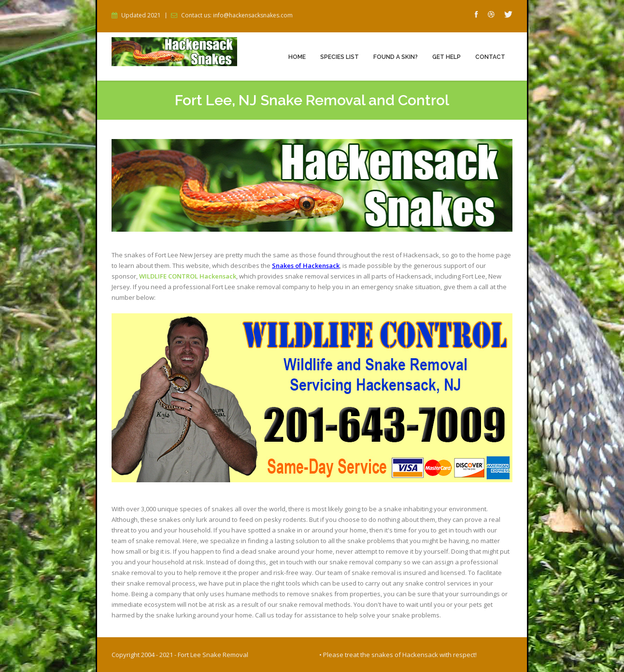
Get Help (447, 57)
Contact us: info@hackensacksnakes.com (237, 15)
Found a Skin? (396, 57)
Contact (490, 57)
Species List (340, 57)
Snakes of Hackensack (306, 266)
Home (297, 57)
